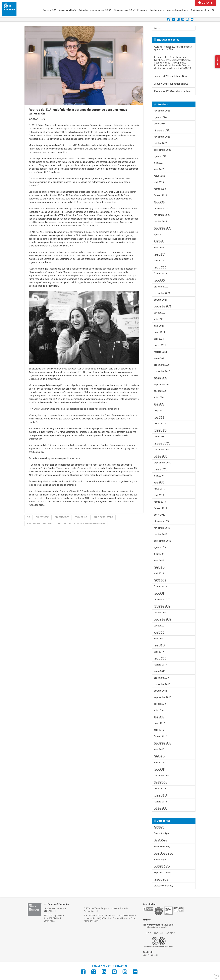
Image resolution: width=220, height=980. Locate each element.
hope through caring (103, 517)
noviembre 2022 (162, 215)
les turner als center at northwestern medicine (82, 523)
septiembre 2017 (163, 619)
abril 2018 (159, 573)
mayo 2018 (159, 567)
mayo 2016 (159, 723)
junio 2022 (159, 248)
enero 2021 (160, 358)
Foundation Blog (162, 847)
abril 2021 (159, 339)
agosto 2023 (160, 156)
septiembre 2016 (163, 697)
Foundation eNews (163, 853)
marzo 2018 (160, 580)
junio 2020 (159, 404)
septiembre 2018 (163, 541)
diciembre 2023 (162, 130)
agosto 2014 (160, 782)
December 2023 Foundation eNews (172, 91)
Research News (162, 866)
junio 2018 (159, 560)
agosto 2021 (160, 313)
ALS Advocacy (43, 517)
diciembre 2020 (162, 365)
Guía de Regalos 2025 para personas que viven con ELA (173, 48)
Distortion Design (151, 955)
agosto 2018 (160, 547)
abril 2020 (159, 417)
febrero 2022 (160, 274)
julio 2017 (159, 632)
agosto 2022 (160, 235)
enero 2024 (160, 124)
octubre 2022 (161, 221)
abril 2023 (159, 182)
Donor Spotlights (162, 833)
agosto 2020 (160, 391)
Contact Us (120, 966)
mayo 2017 (159, 645)
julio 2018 (159, 554)
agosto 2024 (160, 117)
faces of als (81, 517)
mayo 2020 (159, 411)
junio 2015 (159, 749)
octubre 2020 (161, 378)
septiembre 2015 (163, 743)
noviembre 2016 (162, 684)
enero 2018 (160, 593)
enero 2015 (160, 769)
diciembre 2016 (162, 678)
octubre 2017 (161, 613)
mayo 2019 (159, 489)
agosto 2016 (160, 704)
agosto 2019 (160, 469)
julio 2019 (159, 476)
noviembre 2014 (162, 776)
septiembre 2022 (163, 228)
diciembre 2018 (162, 521)
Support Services (163, 873)
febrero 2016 (160, 736)
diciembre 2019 (162, 443)
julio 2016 (159, 710)
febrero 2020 (160, 430)
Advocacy (159, 827)
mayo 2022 (159, 254)
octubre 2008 (161, 808)
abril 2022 (159, 261)
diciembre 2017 (162, 599)
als (28, 517)
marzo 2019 (160, 502)
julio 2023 (159, 163)
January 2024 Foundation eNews (171, 76)
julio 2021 (159, 319)
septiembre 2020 (163, 384)
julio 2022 (159, 241)
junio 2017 (159, 639)
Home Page (160, 860)
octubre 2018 (161, 534)
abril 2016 (159, 730)
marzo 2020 (160, 424)
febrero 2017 (160, 665)
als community (62, 517)
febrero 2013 (160, 802)
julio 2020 (159, 397)
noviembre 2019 (162, 450)
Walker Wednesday (164, 886)
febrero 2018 (160, 587)
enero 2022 (160, 280)
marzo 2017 (160, 658)
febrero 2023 (160, 195)
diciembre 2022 (162, 209)
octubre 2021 (161, 300)
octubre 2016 (161, 691)
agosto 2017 (160, 626)
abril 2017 (159, 652)
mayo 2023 (159, 176)
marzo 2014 (160, 789)
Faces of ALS (161, 840)
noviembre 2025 (162, 111)
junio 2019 (159, 482)
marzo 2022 (160, 267)
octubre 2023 (161, 143)
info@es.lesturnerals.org (55, 908)
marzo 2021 (160, 345)
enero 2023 (160, 202)
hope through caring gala (40, 523)
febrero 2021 (160, 352)
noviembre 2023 (162, 137)
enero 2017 (160, 671)
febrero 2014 (160, 795)
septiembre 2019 (163, 463)
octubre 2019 (161, 456)
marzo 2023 (160, 189)
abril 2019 (159, 495)
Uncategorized (161, 879)
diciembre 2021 (162, 287)
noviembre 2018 (162, 528)
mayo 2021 (159, 332)
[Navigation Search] (215, 9)
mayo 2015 (159, 756)
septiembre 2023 (163, 150)
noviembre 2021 (162, 293)
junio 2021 (159, 326)
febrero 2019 (160, 508)
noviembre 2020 (162, 371)
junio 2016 (159, 717)
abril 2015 (159, 763)
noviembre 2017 (162, 606)
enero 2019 (160, 515)
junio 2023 (159, 169)
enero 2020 (160, 437)
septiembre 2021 (163, 306)
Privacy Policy (102, 966)
